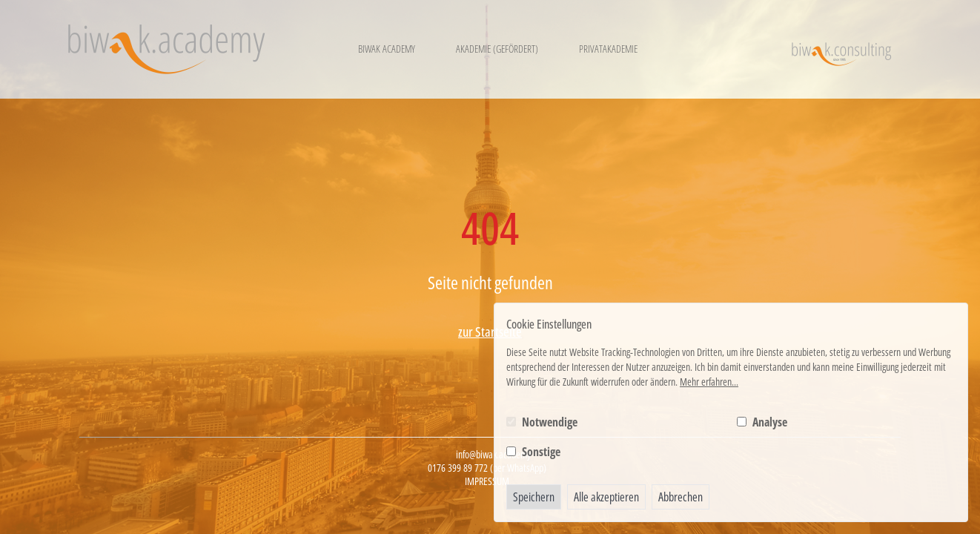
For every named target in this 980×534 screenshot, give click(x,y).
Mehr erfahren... (709, 382)
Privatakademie (608, 49)
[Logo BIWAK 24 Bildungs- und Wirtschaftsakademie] (166, 49)
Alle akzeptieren (606, 497)
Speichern (534, 497)
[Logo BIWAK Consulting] (841, 49)
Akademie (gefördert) (497, 49)
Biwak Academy (387, 49)
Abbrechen (681, 497)
